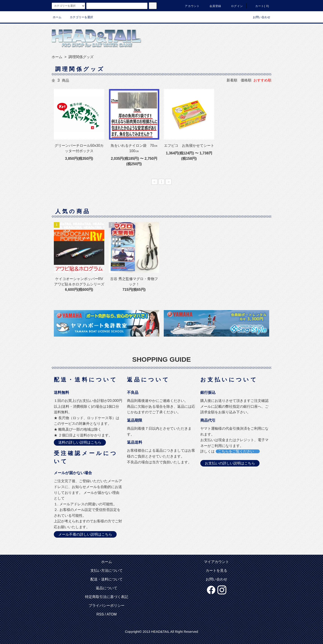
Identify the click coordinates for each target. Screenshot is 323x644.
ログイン (234, 6)
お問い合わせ (259, 17)
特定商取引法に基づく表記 (107, 597)
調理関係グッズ (81, 57)
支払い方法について (107, 571)
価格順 (246, 80)
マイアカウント (216, 562)
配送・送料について (107, 579)
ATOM (112, 614)
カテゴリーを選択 (79, 17)
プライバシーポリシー (107, 606)
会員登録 (213, 6)
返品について (107, 588)
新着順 (232, 80)
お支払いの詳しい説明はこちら (230, 463)
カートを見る (216, 571)
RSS (100, 614)
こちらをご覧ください (238, 451)
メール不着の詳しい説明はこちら (85, 534)
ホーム (57, 17)
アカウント (190, 6)
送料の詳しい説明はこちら (80, 442)
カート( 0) (260, 6)
